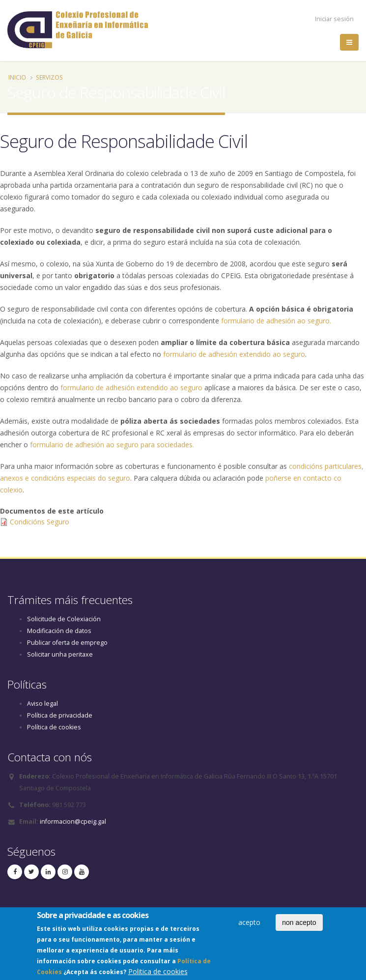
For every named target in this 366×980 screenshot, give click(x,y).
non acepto (299, 924)
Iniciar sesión (334, 19)
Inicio (17, 77)
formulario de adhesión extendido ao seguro (234, 354)
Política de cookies (54, 727)
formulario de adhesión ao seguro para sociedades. (112, 445)
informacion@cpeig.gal (73, 821)
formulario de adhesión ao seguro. (276, 321)
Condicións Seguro (40, 522)
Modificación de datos (59, 631)
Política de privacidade (60, 715)
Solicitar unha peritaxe (60, 654)
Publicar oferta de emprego (67, 643)
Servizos (49, 77)
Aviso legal (42, 704)
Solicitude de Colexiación (64, 619)
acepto (249, 924)
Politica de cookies (158, 974)
